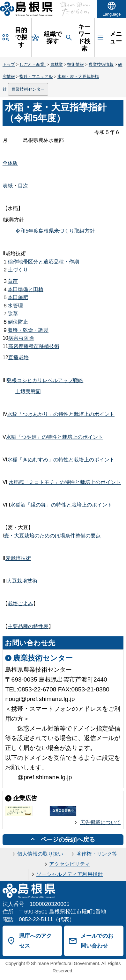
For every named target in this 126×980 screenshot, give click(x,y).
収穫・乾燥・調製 (28, 330)
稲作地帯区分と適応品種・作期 (43, 262)
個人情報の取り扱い (40, 854)
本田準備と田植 (26, 289)
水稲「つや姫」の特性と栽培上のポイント (55, 437)
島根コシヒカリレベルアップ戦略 (45, 380)
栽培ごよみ (20, 603)
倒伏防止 (18, 322)
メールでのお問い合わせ (97, 941)
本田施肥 (18, 297)
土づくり (18, 270)
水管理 (15, 306)
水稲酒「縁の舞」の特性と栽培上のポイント (61, 505)
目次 (23, 186)
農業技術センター (28, 89)
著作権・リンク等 (97, 854)
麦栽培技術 (18, 558)
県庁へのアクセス (35, 941)
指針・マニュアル (36, 77)
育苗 (13, 281)
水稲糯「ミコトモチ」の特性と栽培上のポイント (65, 482)
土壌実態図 (28, 392)
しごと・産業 (33, 64)
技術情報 (76, 64)
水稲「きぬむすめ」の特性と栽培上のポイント (61, 460)
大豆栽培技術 (22, 581)
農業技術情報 (101, 64)
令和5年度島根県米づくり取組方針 (55, 231)
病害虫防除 (21, 338)
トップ (9, 64)
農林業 (57, 64)
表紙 (8, 186)
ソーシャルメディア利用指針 (70, 874)
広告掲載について (100, 822)
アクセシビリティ (70, 864)
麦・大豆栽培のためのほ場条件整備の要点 (52, 536)
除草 (13, 314)
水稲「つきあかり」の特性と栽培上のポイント (61, 414)
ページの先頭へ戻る (68, 840)
